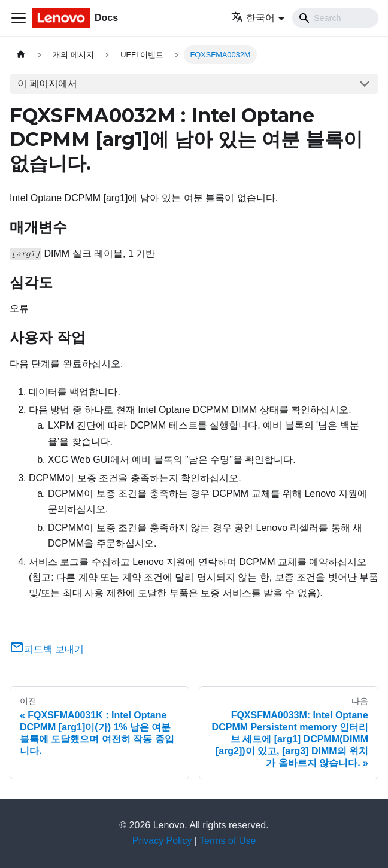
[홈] (21, 55)
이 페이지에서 (47, 84)
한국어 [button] (253, 18)
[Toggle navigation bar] (19, 18)
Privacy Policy (162, 841)
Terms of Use (228, 841)
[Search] (335, 18)
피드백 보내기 (47, 649)
